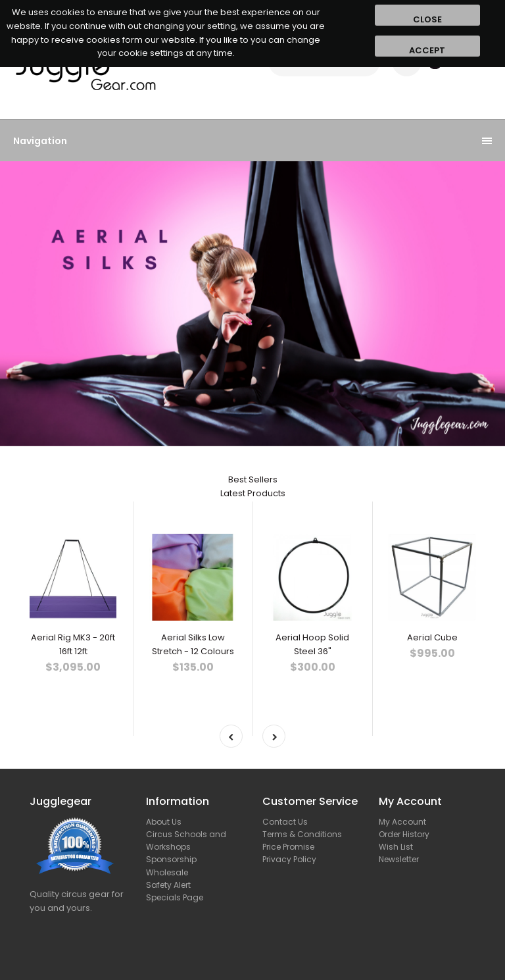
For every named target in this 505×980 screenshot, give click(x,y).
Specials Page (175, 897)
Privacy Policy (289, 859)
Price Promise (288, 847)
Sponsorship (171, 859)
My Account (402, 822)
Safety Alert (168, 885)
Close (427, 19)
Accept (427, 50)
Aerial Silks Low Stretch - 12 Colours (193, 644)
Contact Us (285, 822)
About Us (164, 822)
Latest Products (253, 493)
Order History (404, 834)
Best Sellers (253, 479)
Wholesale (167, 872)
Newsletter (399, 859)
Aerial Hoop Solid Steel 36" (312, 644)
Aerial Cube (432, 637)
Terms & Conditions (302, 834)
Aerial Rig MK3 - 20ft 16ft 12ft (73, 644)
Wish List (396, 847)
